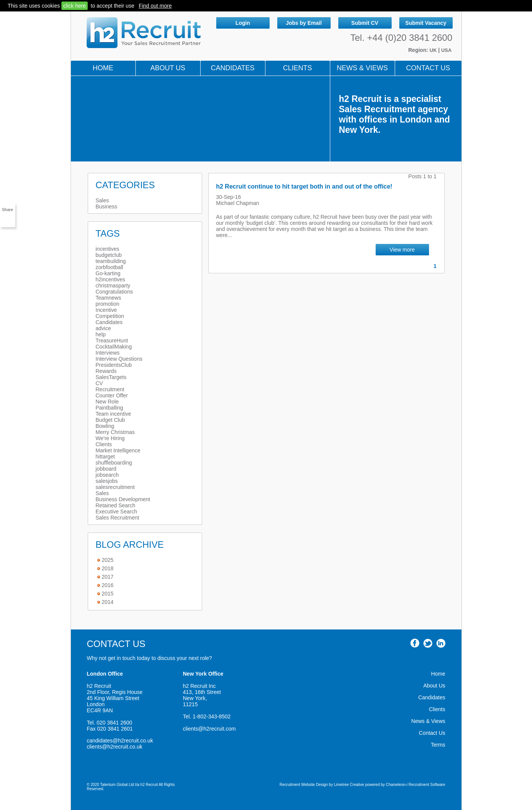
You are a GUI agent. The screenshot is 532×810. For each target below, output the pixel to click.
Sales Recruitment (117, 518)
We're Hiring (110, 438)
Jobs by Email (304, 23)
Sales (102, 200)
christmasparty (113, 286)
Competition (110, 316)
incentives (108, 249)
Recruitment (110, 389)
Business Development (123, 499)
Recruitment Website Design (304, 785)
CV (99, 383)
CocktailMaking (114, 347)
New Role (107, 402)
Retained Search (116, 505)
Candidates (233, 68)
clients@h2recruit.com (210, 729)
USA (446, 50)
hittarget (105, 457)
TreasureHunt (112, 340)
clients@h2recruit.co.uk (115, 747)
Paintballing (109, 408)
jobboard (106, 469)
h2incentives (111, 279)
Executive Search (117, 511)
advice (103, 328)
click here (75, 6)
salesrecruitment (115, 487)
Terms (438, 745)
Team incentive (113, 414)
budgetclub (109, 255)
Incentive (106, 310)
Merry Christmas (115, 432)
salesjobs (107, 481)
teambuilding (111, 261)
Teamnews (108, 298)
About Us (168, 68)
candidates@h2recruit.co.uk (120, 741)
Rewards (106, 371)
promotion (108, 304)
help (101, 334)
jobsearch (107, 475)
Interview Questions (119, 359)
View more (402, 250)
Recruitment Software (427, 785)
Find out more (155, 6)
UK (434, 50)
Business (107, 207)
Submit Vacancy (426, 23)
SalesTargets (111, 377)
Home (103, 68)
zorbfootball (109, 267)
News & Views (428, 721)
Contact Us (428, 68)
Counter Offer (112, 395)
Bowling (105, 426)
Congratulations (114, 292)
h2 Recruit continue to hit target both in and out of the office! (304, 186)
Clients (297, 68)
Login (243, 23)
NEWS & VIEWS (362, 68)
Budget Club (110, 420)
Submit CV (365, 23)
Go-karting (108, 273)
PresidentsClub (114, 365)
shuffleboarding (114, 463)
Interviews (108, 353)
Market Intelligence (118, 450)
